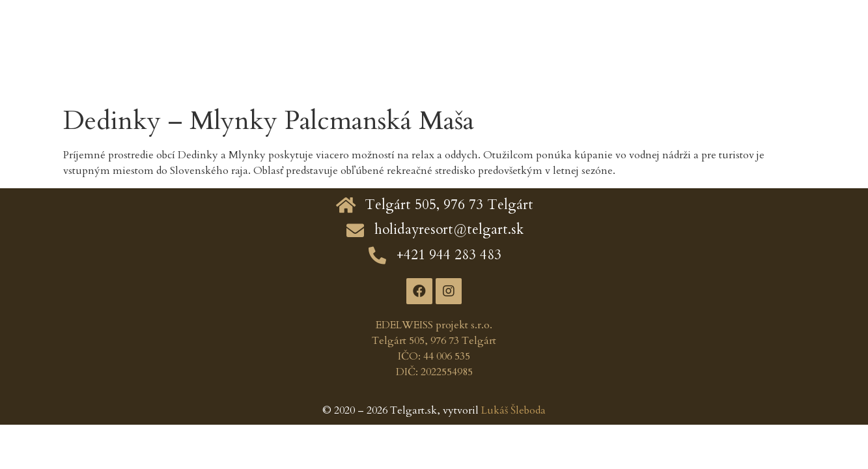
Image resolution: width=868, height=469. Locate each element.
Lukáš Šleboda (513, 410)
